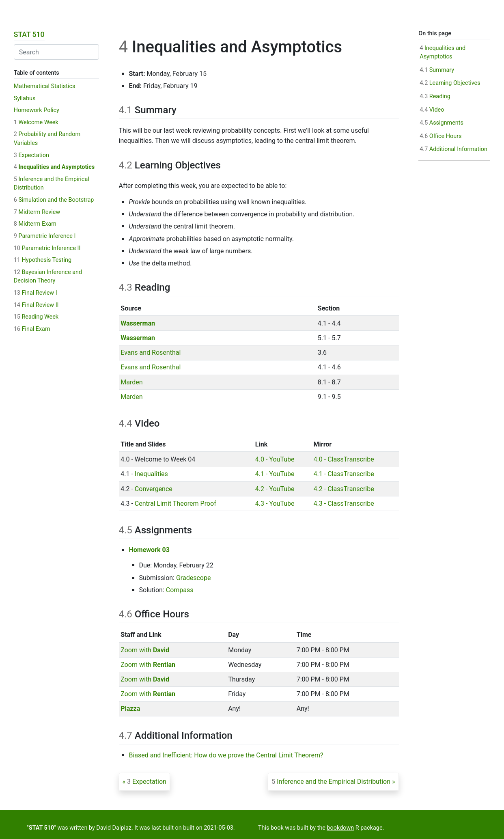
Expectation (31, 155)
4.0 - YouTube (275, 459)
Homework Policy (37, 110)
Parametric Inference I (45, 236)
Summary (437, 70)
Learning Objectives (450, 83)
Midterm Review (37, 212)
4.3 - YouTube (275, 504)
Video (432, 110)
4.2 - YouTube (275, 489)
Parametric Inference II (47, 248)
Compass (180, 590)
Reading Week (36, 317)
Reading (435, 96)
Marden (131, 382)
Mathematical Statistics (45, 86)
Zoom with (145, 650)
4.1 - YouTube (275, 474)
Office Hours (440, 136)
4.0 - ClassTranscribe (344, 459)
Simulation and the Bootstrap (54, 200)
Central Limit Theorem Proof (176, 504)
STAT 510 (29, 35)
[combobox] (56, 52)
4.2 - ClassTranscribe (344, 489)
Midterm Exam (35, 224)
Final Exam (32, 329)
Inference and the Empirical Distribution (331, 782)
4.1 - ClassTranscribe (344, 474)
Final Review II (36, 305)
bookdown (341, 828)
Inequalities (151, 474)
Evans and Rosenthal (151, 353)
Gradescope (193, 578)
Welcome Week (36, 122)
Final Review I (36, 293)
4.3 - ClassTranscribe (344, 504)
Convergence (154, 489)
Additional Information (453, 149)
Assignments (442, 123)
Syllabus (25, 98)
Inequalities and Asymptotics (54, 167)
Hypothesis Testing (43, 260)
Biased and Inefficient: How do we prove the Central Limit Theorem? (226, 755)
